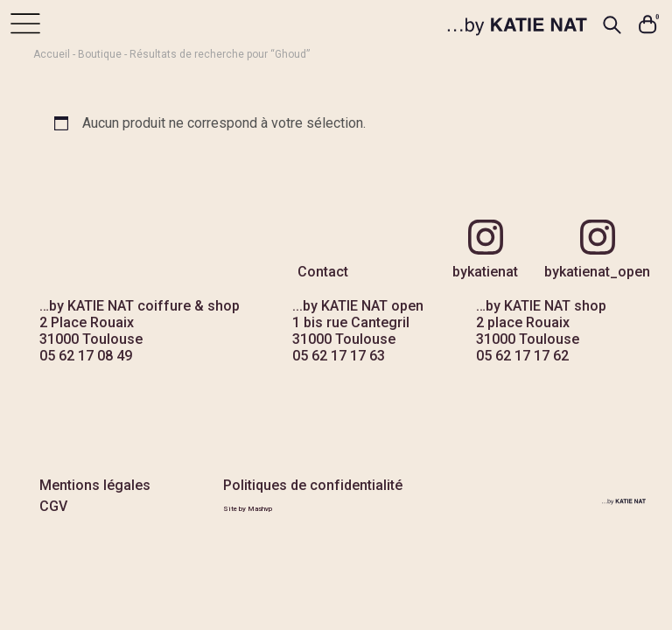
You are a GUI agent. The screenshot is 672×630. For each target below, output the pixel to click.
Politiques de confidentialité (313, 485)
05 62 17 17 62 (522, 356)
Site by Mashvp (248, 509)
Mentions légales (95, 485)
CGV (53, 506)
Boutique (100, 54)
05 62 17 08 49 (86, 356)
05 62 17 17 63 (339, 356)
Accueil (52, 54)
